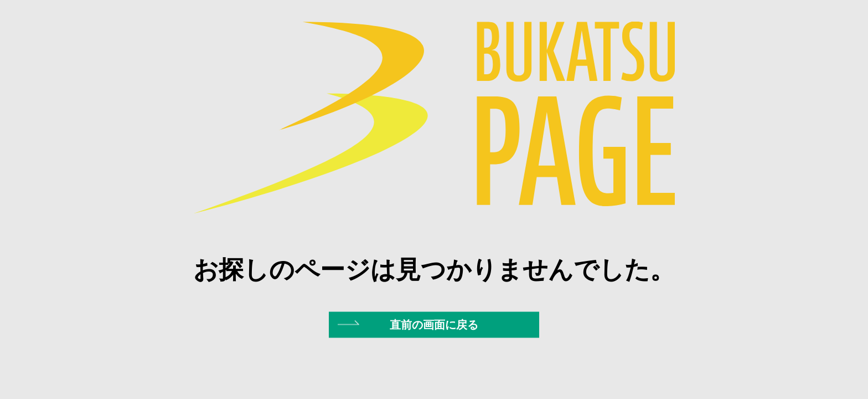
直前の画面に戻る (434, 324)
